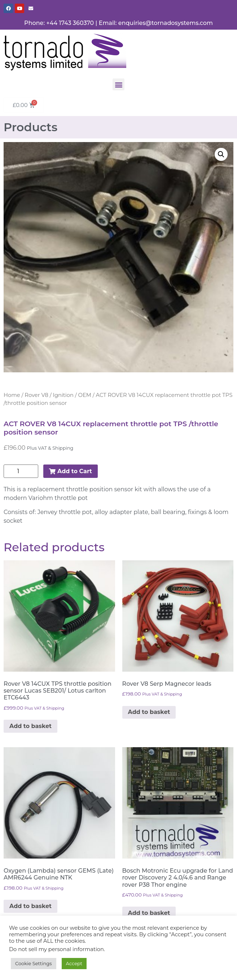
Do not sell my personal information (56, 949)
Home (12, 395)
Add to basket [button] (30, 726)
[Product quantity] (21, 471)
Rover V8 (36, 395)
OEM (85, 395)
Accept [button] (74, 963)
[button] (118, 84)
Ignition (63, 395)
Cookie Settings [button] (34, 963)
